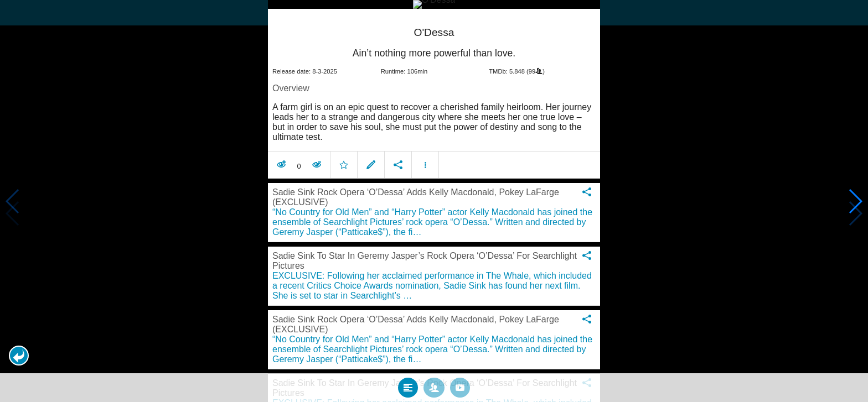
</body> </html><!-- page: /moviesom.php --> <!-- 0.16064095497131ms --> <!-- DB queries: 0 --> (434, 201)
